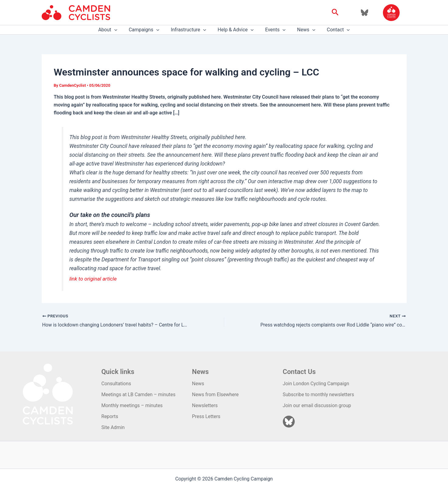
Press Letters (206, 416)
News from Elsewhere (215, 394)
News (303, 30)
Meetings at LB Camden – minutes (139, 394)
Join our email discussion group (317, 405)
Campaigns (148, 30)
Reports (110, 416)
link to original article (93, 279)
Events (274, 30)
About (113, 30)
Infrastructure (190, 30)
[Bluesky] (365, 13)
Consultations (116, 383)
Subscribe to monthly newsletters (319, 394)
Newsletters (205, 405)
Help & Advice (236, 30)
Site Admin (113, 427)
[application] (120, 30)
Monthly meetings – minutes (132, 405)
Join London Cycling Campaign (316, 383)
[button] (335, 12)
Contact (333, 30)
